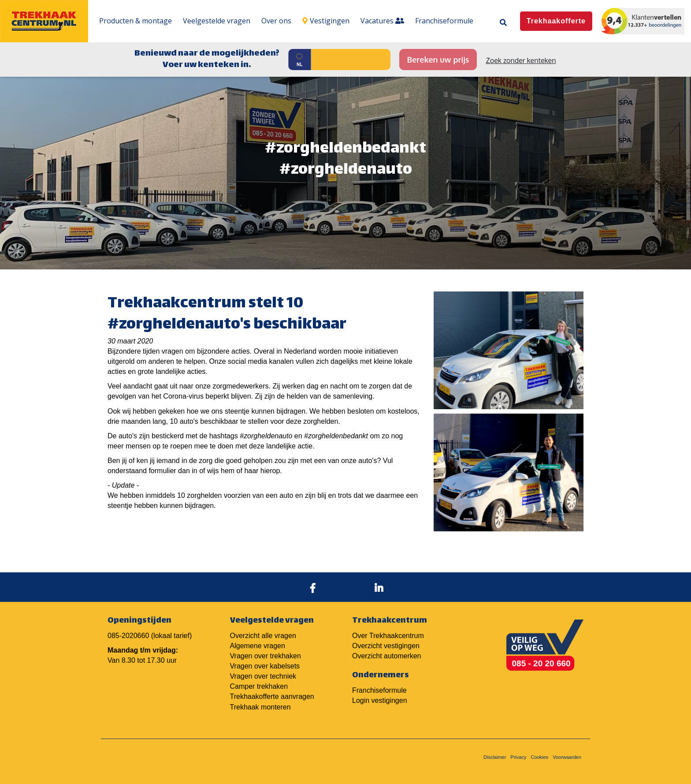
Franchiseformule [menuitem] (444, 21)
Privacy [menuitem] (518, 757)
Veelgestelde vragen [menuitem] (217, 21)
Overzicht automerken (387, 656)
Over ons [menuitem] (276, 21)
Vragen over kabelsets (265, 666)
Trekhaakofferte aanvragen (272, 696)
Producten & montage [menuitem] (136, 21)
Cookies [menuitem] (539, 757)
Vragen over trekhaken (266, 656)
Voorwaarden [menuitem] (567, 757)
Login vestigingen (380, 700)
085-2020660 (128, 636)
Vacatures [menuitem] (382, 21)
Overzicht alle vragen (263, 636)
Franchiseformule (379, 690)
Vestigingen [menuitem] (326, 21)
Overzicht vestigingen (386, 646)
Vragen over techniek (263, 676)
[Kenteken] (351, 60)
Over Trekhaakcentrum (388, 636)
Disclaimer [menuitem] (495, 757)
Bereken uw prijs (438, 60)
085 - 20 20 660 (541, 663)
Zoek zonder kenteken (521, 60)
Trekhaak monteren (260, 707)
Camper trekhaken (259, 686)
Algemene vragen (258, 646)
